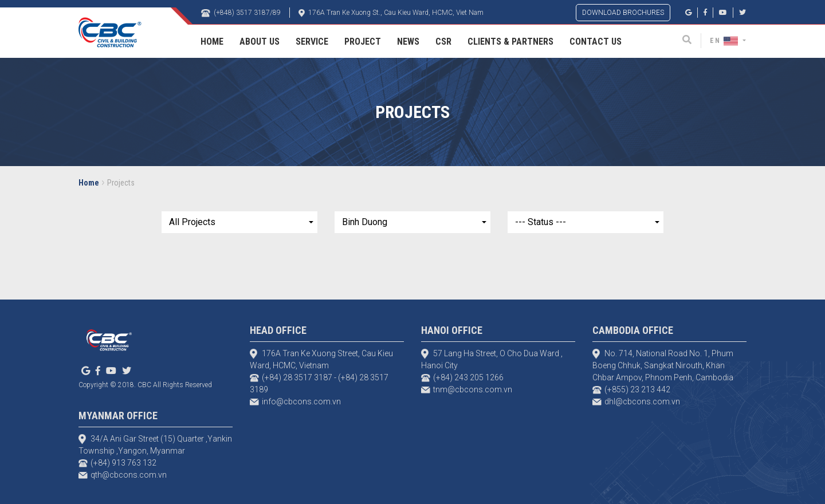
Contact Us (596, 42)
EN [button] (725, 41)
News (408, 42)
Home (212, 42)
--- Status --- (541, 222)
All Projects (192, 222)
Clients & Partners (510, 42)
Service (312, 42)
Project (363, 42)
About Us (260, 42)
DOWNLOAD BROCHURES (623, 13)
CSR (443, 42)
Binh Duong (365, 222)
